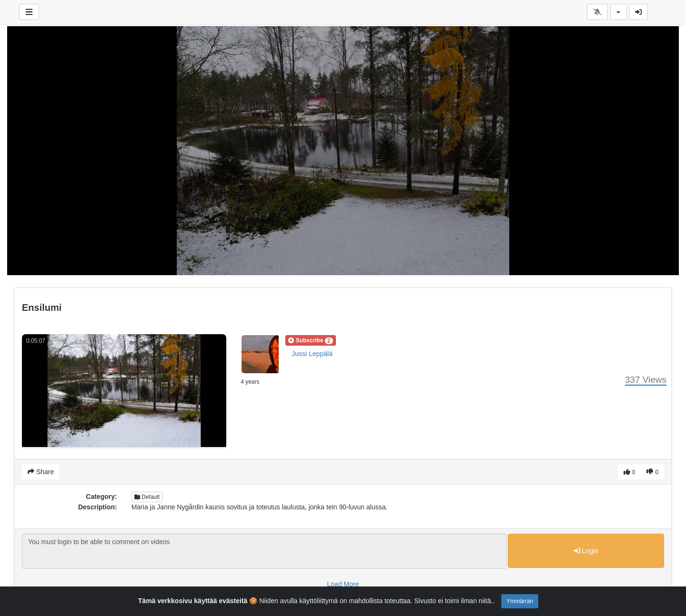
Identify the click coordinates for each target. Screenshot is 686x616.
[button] (310, 340)
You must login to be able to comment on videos (264, 551)
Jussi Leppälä (312, 354)
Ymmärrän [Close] (520, 601)
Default (147, 497)
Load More (343, 584)
